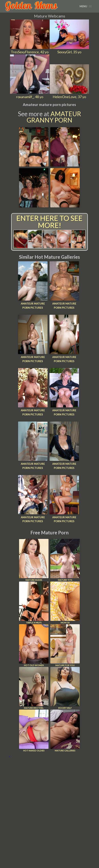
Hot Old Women (34, 645)
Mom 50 (65, 603)
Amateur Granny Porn (54, 117)
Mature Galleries (65, 731)
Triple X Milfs (34, 603)
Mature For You (65, 645)
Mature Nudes (34, 560)
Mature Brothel (34, 688)
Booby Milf (65, 688)
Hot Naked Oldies (34, 731)
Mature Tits (65, 560)
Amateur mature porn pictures (33, 306)
